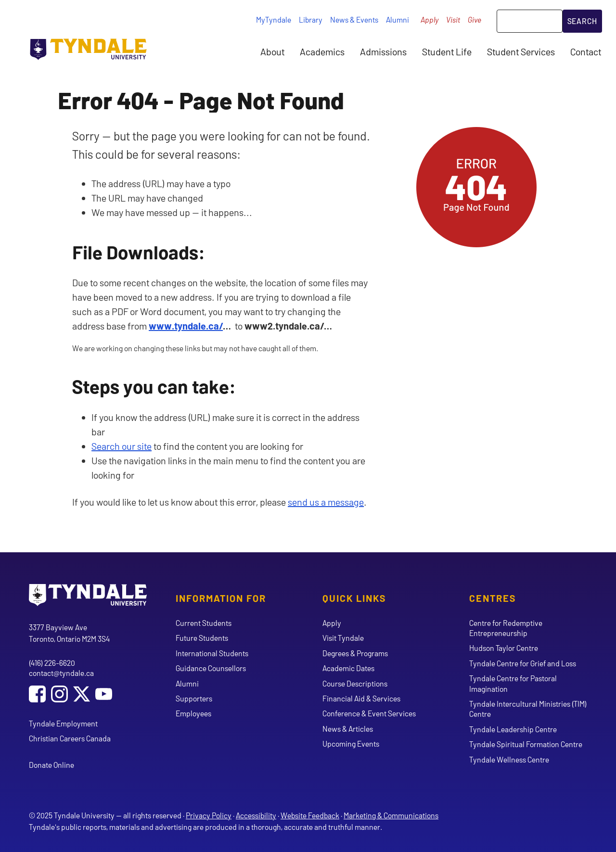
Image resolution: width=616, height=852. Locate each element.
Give (475, 19)
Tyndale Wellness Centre (509, 759)
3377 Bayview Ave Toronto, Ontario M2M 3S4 (69, 633)
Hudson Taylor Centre (504, 648)
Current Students (204, 623)
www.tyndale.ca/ (186, 326)
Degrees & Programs (355, 653)
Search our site (122, 446)
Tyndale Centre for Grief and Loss (523, 663)
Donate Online (51, 765)
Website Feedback (310, 815)
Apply (430, 19)
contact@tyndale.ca (61, 673)
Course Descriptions (355, 683)
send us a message (326, 502)
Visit (453, 19)
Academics (322, 51)
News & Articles (348, 729)
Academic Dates (348, 668)
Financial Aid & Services (361, 698)
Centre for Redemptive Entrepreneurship (506, 628)
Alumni (398, 19)
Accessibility (256, 815)
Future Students (202, 638)
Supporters (194, 698)
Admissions (383, 51)
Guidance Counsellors (211, 668)
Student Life (447, 51)
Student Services (521, 51)
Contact (586, 51)
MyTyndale (274, 19)
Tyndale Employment (63, 723)
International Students (212, 653)
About (272, 51)
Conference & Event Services (369, 713)
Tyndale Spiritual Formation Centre (526, 744)
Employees (193, 713)
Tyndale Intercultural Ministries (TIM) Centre (528, 709)
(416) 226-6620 (52, 663)
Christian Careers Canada (70, 738)
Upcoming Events (351, 744)
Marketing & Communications (391, 815)
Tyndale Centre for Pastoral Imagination (513, 683)
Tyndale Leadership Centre (513, 729)
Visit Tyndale (343, 638)
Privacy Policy (209, 815)
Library (311, 19)
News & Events (354, 19)
